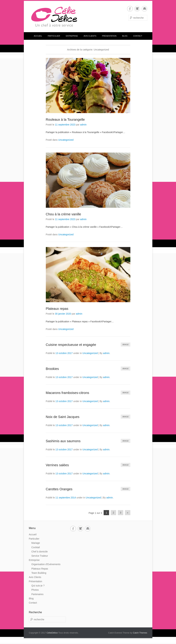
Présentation (109, 36)
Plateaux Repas (40, 569)
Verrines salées (57, 465)
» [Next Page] (128, 513)
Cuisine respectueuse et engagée (71, 345)
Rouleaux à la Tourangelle (65, 120)
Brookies (52, 369)
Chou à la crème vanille (63, 214)
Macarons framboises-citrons (68, 393)
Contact (138, 36)
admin (83, 125)
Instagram (137, 9)
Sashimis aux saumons (63, 441)
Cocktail (36, 547)
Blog (125, 36)
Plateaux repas (57, 309)
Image (125, 345)
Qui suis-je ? (38, 586)
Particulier (54, 36)
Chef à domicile (40, 552)
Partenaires (38, 594)
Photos (35, 590)
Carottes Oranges (59, 489)
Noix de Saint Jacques (63, 417)
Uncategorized (66, 140)
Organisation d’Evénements (46, 564)
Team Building (39, 573)
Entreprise (72, 36)
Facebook (130, 9)
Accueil (38, 36)
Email (144, 9)
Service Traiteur (40, 556)
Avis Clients (90, 36)
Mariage (36, 543)
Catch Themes (140, 633)
